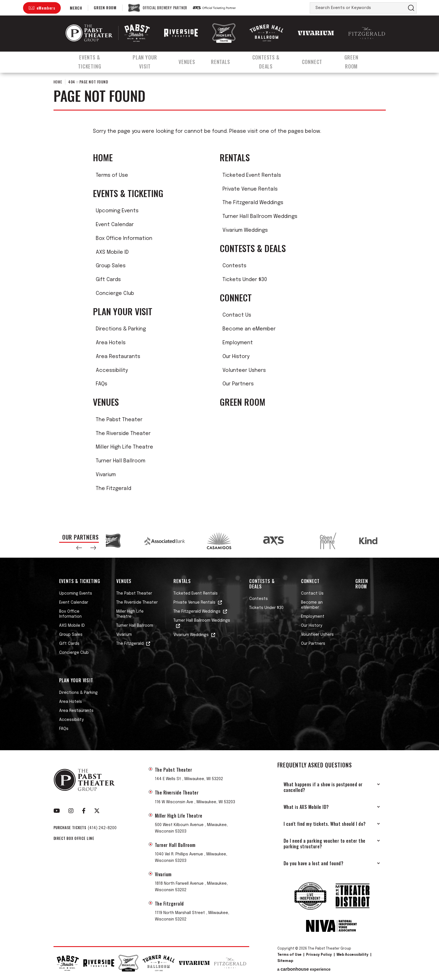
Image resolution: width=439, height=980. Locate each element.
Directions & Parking (121, 329)
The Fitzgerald (113, 489)
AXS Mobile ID (112, 252)
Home (58, 82)
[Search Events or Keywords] (358, 8)
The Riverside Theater (123, 434)
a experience (304, 969)
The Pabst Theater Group (89, 33)
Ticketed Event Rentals (252, 175)
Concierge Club (115, 293)
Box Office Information (124, 239)
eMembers (46, 8)
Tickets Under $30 (245, 280)
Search (411, 8)
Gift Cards (108, 280)
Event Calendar (115, 225)
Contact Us (237, 315)
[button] (79, 548)
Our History (236, 357)
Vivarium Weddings (245, 230)
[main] (219, 296)
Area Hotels (111, 343)
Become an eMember (249, 329)
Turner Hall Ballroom (121, 461)
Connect (318, 60)
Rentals (224, 60)
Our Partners (238, 384)
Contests (234, 266)
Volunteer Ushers (244, 370)
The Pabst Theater (119, 420)
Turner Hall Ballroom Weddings (260, 217)
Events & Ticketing (89, 60)
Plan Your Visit (147, 60)
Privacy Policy (319, 955)
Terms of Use (112, 175)
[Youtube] (57, 811)
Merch (76, 8)
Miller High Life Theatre (124, 447)
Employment (238, 343)
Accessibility (112, 370)
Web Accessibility (353, 955)
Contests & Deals (271, 60)
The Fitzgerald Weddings (253, 203)
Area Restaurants (118, 357)
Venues (190, 60)
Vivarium (106, 475)
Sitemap (285, 961)
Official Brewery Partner (165, 8)
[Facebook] (84, 811)
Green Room (105, 7)
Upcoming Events (117, 211)
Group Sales (111, 266)
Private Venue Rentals (250, 189)
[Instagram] (71, 811)
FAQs (102, 384)
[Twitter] (97, 811)
